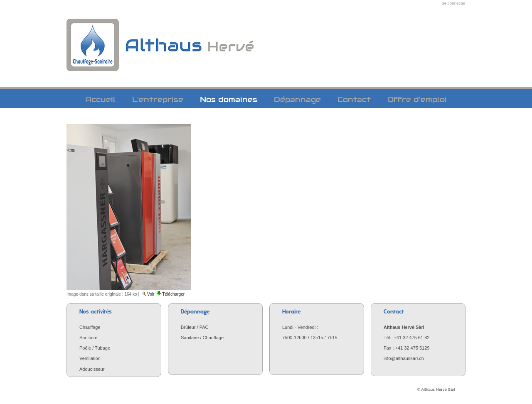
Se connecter (453, 3)
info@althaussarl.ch (404, 358)
